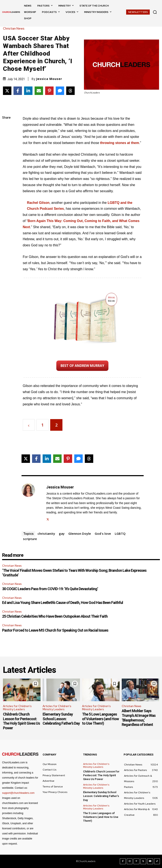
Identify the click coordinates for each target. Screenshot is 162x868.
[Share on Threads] (70, 91)
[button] (155, 12)
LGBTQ (120, 533)
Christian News (15, 29)
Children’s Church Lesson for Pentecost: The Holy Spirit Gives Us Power (21, 721)
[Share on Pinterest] (49, 91)
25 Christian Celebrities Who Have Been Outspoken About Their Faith (55, 616)
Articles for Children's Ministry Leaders (17, 708)
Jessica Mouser (49, 79)
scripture (30, 539)
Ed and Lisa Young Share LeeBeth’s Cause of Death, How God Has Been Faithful (63, 603)
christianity (46, 533)
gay (62, 533)
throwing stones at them (119, 143)
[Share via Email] (39, 91)
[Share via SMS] (60, 91)
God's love (103, 533)
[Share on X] (7, 91)
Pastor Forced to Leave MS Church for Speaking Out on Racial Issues (55, 630)
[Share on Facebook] (18, 91)
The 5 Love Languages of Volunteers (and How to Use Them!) (100, 719)
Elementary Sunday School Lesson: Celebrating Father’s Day (61, 719)
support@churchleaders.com (18, 793)
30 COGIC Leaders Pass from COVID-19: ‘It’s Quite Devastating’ (50, 589)
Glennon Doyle (80, 533)
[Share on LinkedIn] (28, 91)
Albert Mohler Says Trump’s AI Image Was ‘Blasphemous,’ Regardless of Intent (139, 718)
